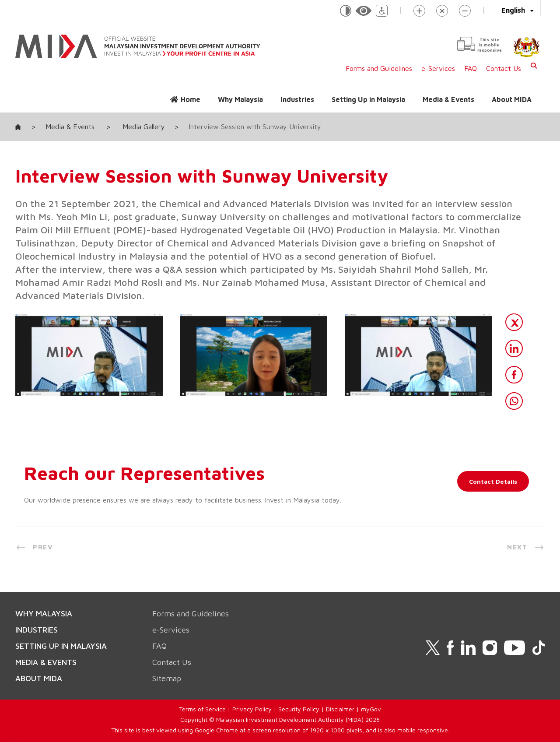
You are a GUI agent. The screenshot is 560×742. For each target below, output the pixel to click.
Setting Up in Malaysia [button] (368, 99)
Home (191, 99)
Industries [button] (297, 99)
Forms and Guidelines (379, 68)
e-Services (438, 68)
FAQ (471, 68)
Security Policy (299, 709)
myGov (371, 709)
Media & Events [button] (448, 99)
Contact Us (504, 68)
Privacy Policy (252, 709)
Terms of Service (202, 709)
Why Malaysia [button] (240, 99)
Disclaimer (340, 709)
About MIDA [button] (512, 99)
